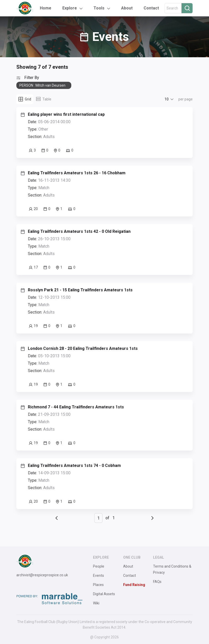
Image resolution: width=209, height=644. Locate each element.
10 (167, 99)
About (127, 8)
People (99, 566)
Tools (99, 8)
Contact (151, 8)
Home (46, 8)
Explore (70, 8)
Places (98, 585)
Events (98, 576)
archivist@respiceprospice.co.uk (42, 575)
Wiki (96, 603)
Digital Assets (104, 594)
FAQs (157, 582)
